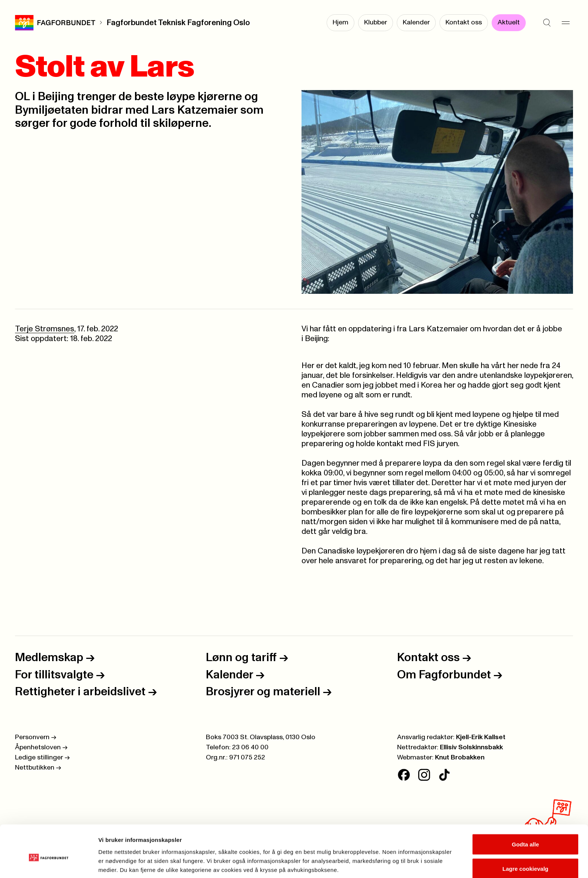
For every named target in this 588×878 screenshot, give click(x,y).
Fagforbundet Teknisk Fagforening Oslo (178, 23)
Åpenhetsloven (41, 747)
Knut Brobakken (460, 758)
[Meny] (565, 23)
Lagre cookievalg (526, 834)
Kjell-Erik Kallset (481, 737)
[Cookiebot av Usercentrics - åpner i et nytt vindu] (49, 863)
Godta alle (526, 809)
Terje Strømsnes (45, 329)
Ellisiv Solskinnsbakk (471, 747)
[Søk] (547, 23)
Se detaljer (403, 859)
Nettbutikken (38, 768)
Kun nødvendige (525, 858)
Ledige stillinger (42, 758)
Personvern (36, 737)
